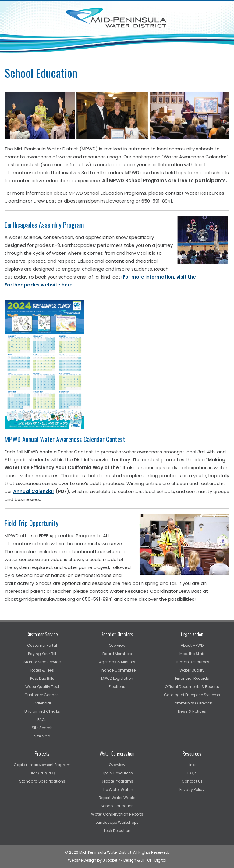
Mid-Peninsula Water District (117, 18)
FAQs (42, 720)
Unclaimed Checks (42, 711)
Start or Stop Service (42, 662)
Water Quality (192, 670)
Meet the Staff (192, 654)
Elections (117, 687)
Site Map (42, 736)
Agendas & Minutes (117, 662)
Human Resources (192, 662)
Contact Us (192, 781)
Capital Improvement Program (42, 765)
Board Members (117, 654)
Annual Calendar (34, 491)
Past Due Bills (42, 678)
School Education (117, 806)
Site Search (42, 728)
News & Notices (192, 711)
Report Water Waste (117, 798)
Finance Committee (117, 670)
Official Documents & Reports (192, 687)
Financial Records (192, 678)
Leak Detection (117, 831)
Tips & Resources (117, 773)
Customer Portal (42, 645)
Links (192, 765)
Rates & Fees (42, 670)
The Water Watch (117, 789)
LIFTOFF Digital (154, 860)
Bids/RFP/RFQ (42, 773)
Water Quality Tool (42, 687)
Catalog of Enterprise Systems (192, 695)
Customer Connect (42, 695)
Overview (117, 645)
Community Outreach (192, 703)
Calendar (42, 703)
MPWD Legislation (117, 678)
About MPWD (192, 645)
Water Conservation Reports (117, 814)
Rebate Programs (117, 781)
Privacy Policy (192, 789)
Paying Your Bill (42, 654)
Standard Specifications (42, 781)
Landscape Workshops (117, 822)
